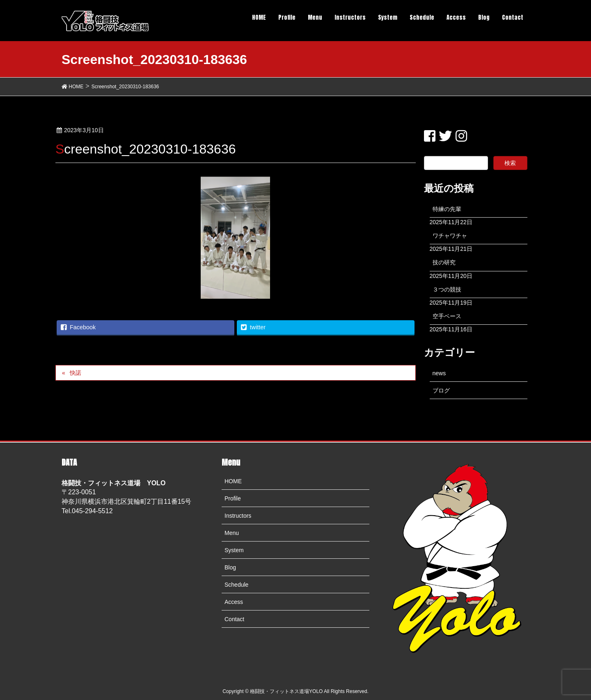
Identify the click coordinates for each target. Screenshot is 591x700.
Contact (234, 619)
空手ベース (447, 316)
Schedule (236, 585)
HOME (233, 481)
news (439, 373)
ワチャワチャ (450, 236)
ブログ (441, 390)
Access (234, 602)
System (234, 550)
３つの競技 (447, 289)
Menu (232, 533)
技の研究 (444, 262)
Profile (233, 498)
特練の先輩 (447, 209)
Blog (230, 567)
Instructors (238, 516)
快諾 (76, 373)
